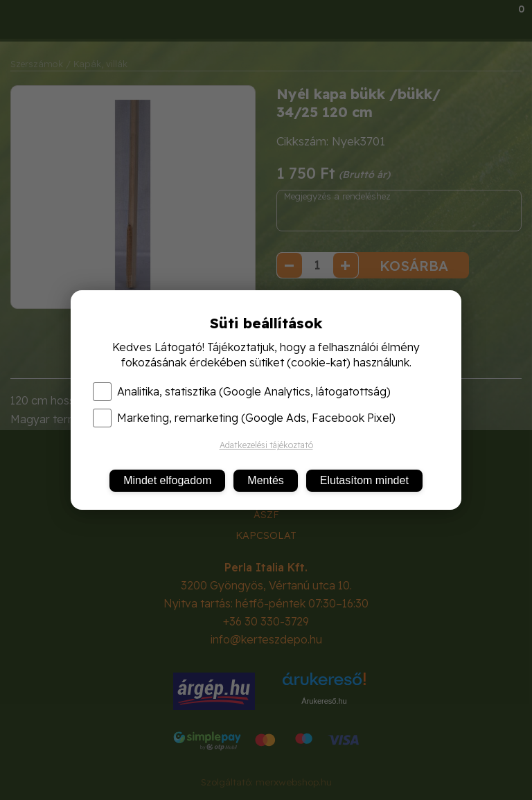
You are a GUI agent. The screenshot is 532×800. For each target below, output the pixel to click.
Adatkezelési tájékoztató (266, 445)
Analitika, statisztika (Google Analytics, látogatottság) (242, 391)
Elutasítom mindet (364, 480)
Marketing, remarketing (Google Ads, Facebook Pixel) (244, 418)
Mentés (265, 480)
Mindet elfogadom (167, 480)
